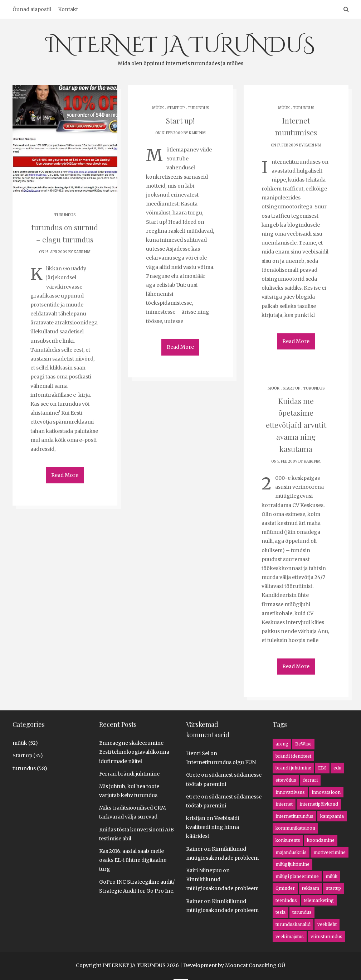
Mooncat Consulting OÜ (255, 965)
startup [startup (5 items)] (333, 888)
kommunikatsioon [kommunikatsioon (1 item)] (295, 828)
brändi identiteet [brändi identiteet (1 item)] (293, 756)
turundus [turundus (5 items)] (302, 912)
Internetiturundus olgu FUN (221, 762)
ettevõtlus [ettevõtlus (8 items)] (286, 780)
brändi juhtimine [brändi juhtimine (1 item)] (293, 768)
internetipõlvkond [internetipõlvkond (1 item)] (319, 804)
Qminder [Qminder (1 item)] (285, 888)
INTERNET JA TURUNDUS (180, 49)
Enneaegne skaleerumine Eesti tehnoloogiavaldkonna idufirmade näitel (134, 752)
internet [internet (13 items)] (284, 804)
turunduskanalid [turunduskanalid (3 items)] (293, 924)
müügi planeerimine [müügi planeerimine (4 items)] (297, 876)
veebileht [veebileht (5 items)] (327, 924)
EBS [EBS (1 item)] (322, 768)
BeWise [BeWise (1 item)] (303, 744)
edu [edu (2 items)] (337, 768)
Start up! (180, 120)
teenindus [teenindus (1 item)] (286, 900)
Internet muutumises (296, 120)
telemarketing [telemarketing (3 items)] (319, 900)
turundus (65, 215)
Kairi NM (82, 251)
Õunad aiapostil (32, 9)
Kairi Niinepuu (204, 870)
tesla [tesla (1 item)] (280, 912)
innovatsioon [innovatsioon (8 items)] (326, 792)
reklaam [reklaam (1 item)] (310, 888)
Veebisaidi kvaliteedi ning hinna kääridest (213, 827)
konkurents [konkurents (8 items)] (288, 840)
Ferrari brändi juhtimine (129, 774)
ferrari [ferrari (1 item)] (310, 780)
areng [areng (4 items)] (282, 744)
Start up (176, 108)
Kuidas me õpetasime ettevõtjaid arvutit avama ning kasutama (296, 423)
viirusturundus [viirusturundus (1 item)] (326, 936)
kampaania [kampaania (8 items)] (332, 816)
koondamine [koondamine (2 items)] (321, 840)
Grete (193, 775)
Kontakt (68, 9)
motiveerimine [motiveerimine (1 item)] (330, 852)
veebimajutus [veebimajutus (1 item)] (290, 936)
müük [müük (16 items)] (331, 876)
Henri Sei (198, 753)
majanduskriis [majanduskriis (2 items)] (291, 852)
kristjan (196, 818)
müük (158, 108)
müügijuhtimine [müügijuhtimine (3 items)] (292, 864)
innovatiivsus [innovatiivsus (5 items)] (290, 792)
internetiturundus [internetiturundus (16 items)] (294, 816)
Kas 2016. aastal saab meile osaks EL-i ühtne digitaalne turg (133, 860)
